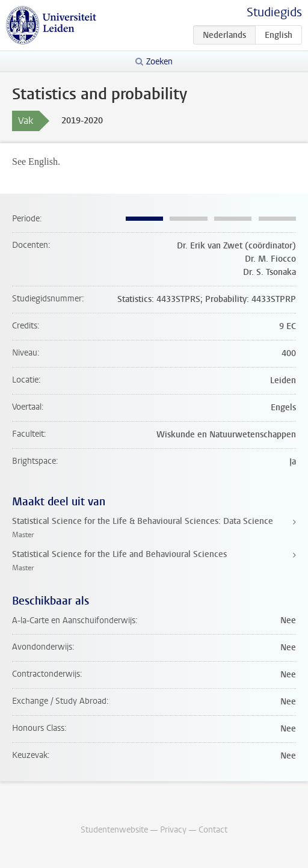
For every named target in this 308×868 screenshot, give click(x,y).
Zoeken (159, 62)
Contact (213, 830)
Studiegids (274, 12)
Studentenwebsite (114, 830)
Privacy (173, 830)
